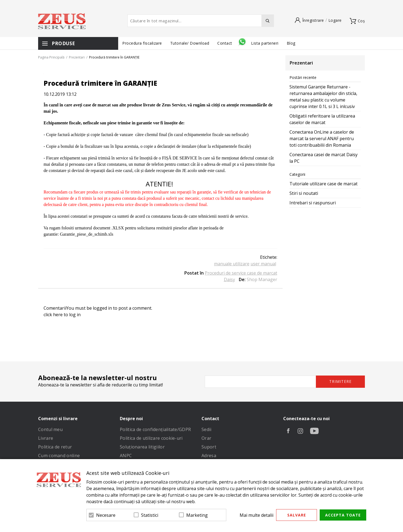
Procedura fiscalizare (142, 43)
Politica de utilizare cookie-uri (151, 438)
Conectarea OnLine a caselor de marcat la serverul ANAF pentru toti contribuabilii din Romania (322, 139)
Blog (291, 43)
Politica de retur (55, 447)
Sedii (207, 429)
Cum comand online (59, 456)
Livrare (46, 438)
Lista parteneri (265, 43)
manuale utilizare (232, 264)
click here (53, 315)
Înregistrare (313, 20)
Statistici (150, 515)
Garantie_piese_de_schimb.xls (87, 234)
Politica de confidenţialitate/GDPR (155, 429)
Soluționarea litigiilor (142, 447)
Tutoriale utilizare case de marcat (323, 184)
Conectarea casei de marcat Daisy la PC (323, 158)
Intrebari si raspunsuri (313, 203)
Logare (335, 20)
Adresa (209, 456)
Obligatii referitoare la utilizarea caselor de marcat (322, 119)
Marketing (197, 515)
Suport (209, 447)
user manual (263, 264)
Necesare (106, 515)
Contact (225, 43)
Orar (206, 438)
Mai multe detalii (257, 515)
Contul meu (50, 429)
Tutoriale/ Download (190, 43)
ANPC (126, 456)
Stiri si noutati (304, 193)
